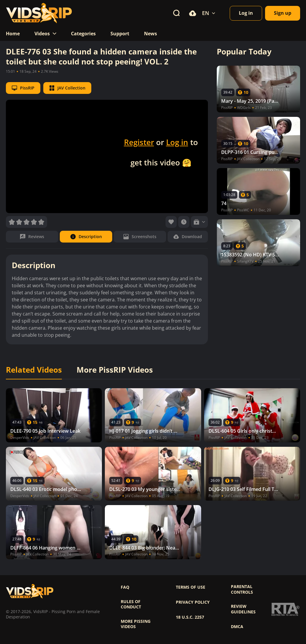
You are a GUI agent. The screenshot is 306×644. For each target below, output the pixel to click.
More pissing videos (136, 624)
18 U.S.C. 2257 (190, 617)
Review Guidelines (243, 609)
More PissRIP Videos (115, 370)
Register (139, 142)
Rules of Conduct (131, 604)
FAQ (125, 587)
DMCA (237, 627)
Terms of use (191, 587)
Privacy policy (193, 602)
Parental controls (242, 589)
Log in (177, 142)
